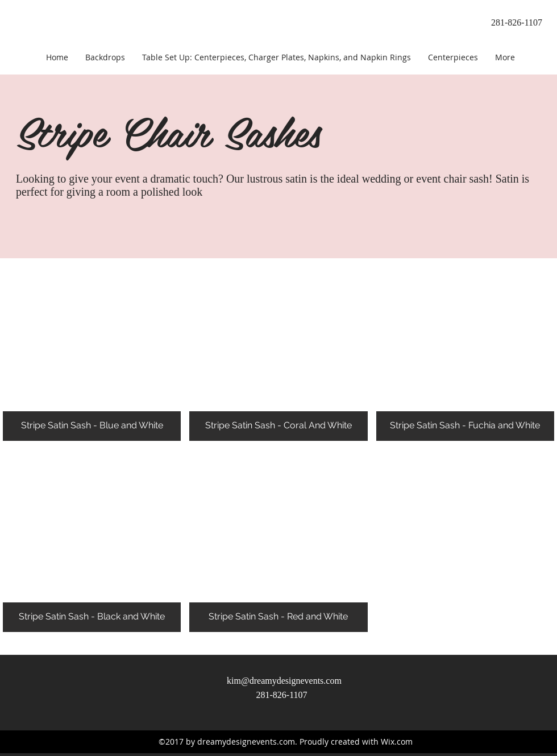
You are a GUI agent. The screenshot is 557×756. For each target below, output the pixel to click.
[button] (92, 350)
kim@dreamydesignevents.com (284, 681)
